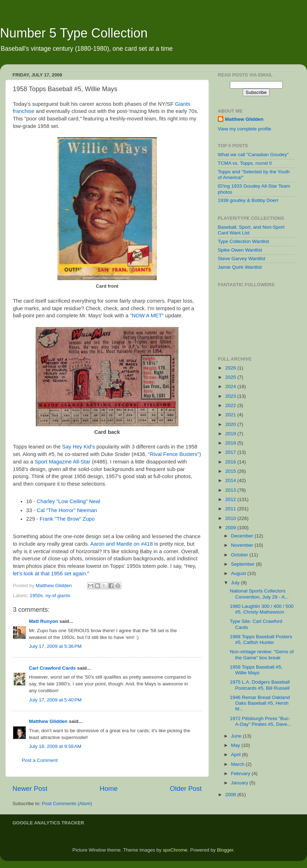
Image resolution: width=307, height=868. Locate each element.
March (238, 764)
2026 (231, 368)
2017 (231, 452)
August (239, 573)
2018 (231, 443)
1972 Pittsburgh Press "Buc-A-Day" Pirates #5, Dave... (261, 721)
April (236, 755)
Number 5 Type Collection (74, 33)
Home (109, 788)
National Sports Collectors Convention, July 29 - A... (259, 594)
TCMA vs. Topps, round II (245, 163)
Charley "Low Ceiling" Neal (68, 501)
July (236, 583)
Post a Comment (40, 760)
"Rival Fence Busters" (174, 454)
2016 (231, 462)
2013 (231, 490)
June (237, 736)
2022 (231, 405)
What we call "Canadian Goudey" (253, 155)
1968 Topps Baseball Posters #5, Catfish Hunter (261, 639)
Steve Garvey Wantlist (241, 259)
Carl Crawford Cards (52, 668)
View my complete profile (245, 129)
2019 (231, 434)
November (243, 545)
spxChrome (175, 850)
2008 (231, 795)
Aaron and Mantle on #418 (122, 544)
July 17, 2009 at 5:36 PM (55, 646)
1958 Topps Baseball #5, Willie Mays (256, 670)
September (243, 564)
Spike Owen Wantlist (240, 250)
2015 (231, 471)
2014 (231, 480)
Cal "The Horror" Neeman (67, 510)
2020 (231, 424)
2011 (231, 509)
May (236, 745)
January (240, 783)
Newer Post (30, 788)
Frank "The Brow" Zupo (67, 519)
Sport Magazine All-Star (62, 462)
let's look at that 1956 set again (49, 574)
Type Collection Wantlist (243, 241)
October (240, 555)
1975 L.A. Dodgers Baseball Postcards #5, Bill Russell (260, 685)
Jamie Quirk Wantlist (240, 267)
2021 (231, 415)
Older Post (186, 788)
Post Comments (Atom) (67, 803)
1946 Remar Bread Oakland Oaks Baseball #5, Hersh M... (260, 703)
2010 (231, 518)
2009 (231, 528)
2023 (231, 396)
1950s (36, 596)
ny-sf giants (58, 596)
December (243, 536)
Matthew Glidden (48, 721)
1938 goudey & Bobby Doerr (248, 200)
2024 (231, 386)
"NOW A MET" (147, 316)
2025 (231, 377)
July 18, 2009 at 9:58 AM (55, 746)
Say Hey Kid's (79, 447)
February (241, 773)
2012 (231, 499)
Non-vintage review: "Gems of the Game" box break (262, 654)
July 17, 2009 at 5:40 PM (55, 700)
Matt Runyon (44, 621)
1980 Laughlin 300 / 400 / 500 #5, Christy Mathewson (262, 609)
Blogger (225, 850)
